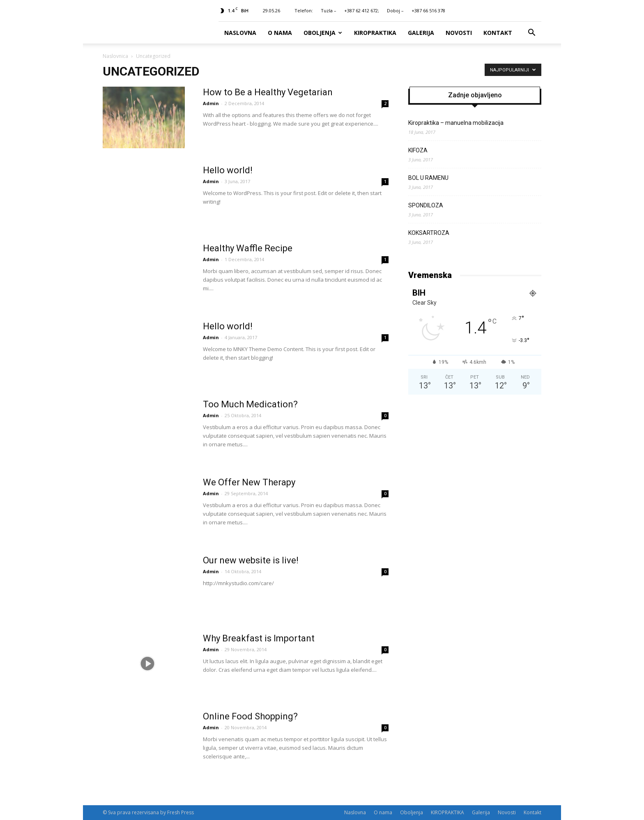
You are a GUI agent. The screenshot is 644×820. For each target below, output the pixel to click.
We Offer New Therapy (249, 482)
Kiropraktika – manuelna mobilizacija (456, 123)
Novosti (459, 33)
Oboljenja (323, 33)
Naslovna (240, 33)
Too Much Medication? (250, 404)
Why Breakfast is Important (259, 638)
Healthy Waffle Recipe (248, 248)
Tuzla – (329, 10)
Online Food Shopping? (250, 716)
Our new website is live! (251, 560)
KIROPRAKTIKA (375, 33)
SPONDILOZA (426, 205)
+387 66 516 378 (428, 10)
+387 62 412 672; (362, 10)
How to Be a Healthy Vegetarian (268, 92)
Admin (211, 103)
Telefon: (304, 10)
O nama (280, 33)
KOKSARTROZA (429, 233)
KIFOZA (418, 150)
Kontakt (498, 33)
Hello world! (228, 170)
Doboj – (395, 10)
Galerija (421, 33)
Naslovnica (115, 56)
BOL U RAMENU (428, 178)
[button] (531, 33)
